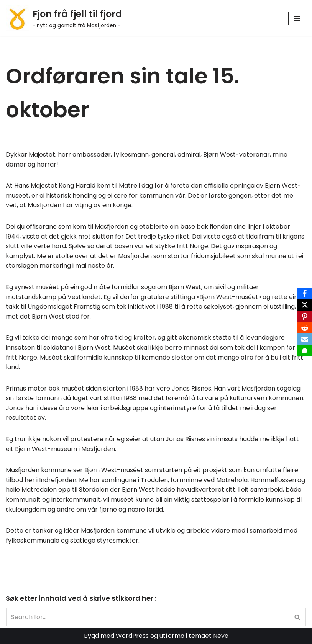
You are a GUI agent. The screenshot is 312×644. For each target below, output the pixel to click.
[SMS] (305, 351)
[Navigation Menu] (297, 18)
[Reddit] (305, 328)
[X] (305, 305)
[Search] (147, 617)
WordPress (132, 636)
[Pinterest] (305, 316)
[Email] (305, 339)
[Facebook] (305, 293)
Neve (221, 636)
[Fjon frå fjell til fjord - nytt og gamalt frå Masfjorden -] (64, 18)
